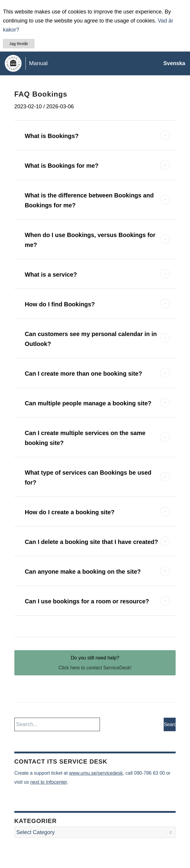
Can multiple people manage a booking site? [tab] (97, 403)
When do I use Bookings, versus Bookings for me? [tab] (97, 240)
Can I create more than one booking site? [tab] (97, 373)
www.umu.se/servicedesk (96, 773)
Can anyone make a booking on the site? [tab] (97, 571)
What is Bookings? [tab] (97, 135)
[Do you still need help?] (95, 663)
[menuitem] (171, 63)
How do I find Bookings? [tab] (97, 304)
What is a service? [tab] (97, 274)
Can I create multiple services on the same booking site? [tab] (97, 438)
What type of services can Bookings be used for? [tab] (97, 478)
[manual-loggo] (76, 63)
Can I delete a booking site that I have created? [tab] (97, 541)
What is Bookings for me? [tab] (97, 165)
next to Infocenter (49, 782)
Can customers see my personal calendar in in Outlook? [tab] (97, 339)
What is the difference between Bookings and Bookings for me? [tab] (97, 200)
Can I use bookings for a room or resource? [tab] (97, 601)
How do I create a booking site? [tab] (97, 512)
